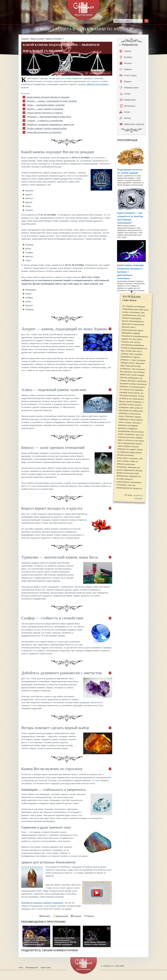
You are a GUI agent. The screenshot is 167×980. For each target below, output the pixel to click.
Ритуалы (126, 63)
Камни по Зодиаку (54, 39)
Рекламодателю (32, 967)
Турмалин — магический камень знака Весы (49, 117)
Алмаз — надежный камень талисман (46, 105)
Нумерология (127, 100)
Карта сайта (46, 967)
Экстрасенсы (128, 106)
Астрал (125, 112)
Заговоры (126, 57)
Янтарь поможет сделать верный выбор (47, 128)
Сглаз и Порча (128, 75)
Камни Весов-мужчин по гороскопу (44, 132)
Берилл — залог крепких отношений (45, 109)
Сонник (125, 94)
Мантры (125, 118)
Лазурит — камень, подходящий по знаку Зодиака (52, 101)
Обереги (126, 82)
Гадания (125, 51)
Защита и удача (37, 39)
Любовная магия (129, 88)
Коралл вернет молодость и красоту (45, 113)
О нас (21, 967)
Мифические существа (132, 124)
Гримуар (25, 39)
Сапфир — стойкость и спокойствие (45, 121)
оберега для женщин (97, 84)
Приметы (126, 69)
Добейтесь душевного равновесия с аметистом (50, 125)
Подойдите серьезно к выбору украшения (42, 903)
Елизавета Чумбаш (74, 73)
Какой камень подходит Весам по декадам (48, 97)
